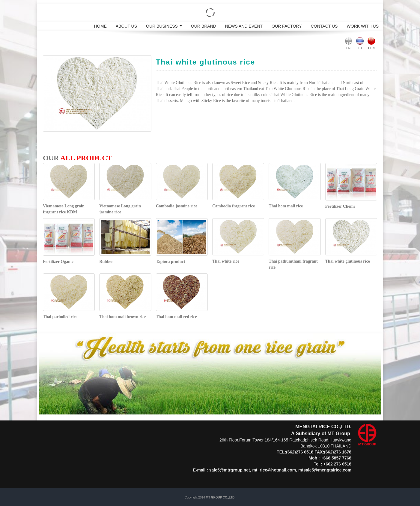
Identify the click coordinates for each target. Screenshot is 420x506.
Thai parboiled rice (60, 317)
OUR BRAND (204, 26)
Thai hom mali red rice (176, 317)
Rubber (106, 262)
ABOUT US (126, 26)
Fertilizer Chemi (340, 206)
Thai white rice (226, 261)
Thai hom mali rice (286, 206)
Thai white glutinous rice (348, 261)
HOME (100, 26)
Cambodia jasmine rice (177, 206)
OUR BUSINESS (165, 27)
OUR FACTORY (287, 26)
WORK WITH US (363, 26)
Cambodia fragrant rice (234, 206)
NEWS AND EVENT (244, 26)
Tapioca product (171, 262)
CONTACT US (324, 26)
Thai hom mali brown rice (123, 317)
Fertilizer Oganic (58, 262)
